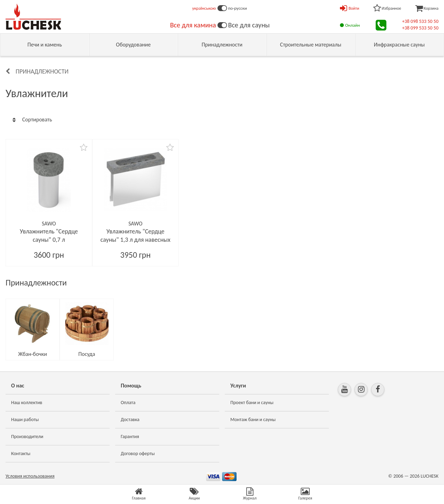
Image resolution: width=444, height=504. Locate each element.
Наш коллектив (27, 403)
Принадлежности (42, 71)
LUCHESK (430, 476)
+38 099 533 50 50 (420, 28)
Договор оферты (138, 454)
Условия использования (30, 476)
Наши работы (25, 420)
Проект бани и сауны (252, 403)
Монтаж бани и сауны (253, 420)
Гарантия (130, 437)
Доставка (130, 420)
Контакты (21, 454)
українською (204, 8)
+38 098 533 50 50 (420, 21)
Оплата (128, 403)
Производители (27, 437)
